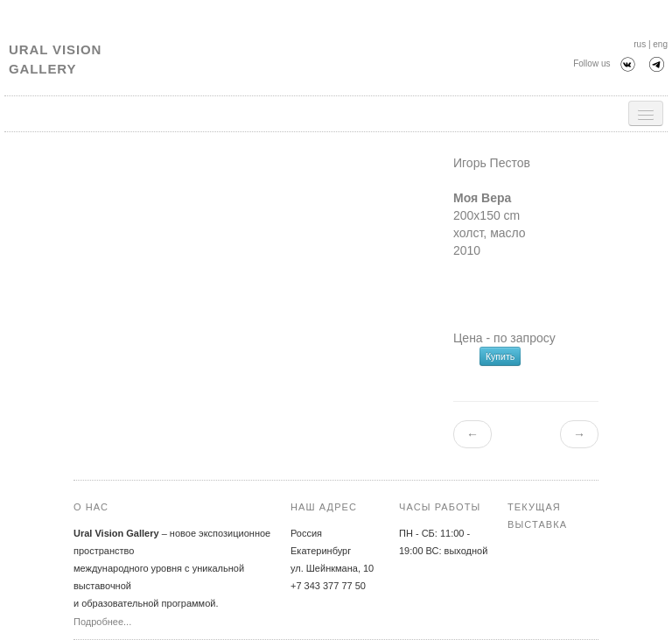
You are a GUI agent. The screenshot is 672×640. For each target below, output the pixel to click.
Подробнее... (102, 622)
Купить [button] (500, 356)
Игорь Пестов (492, 163)
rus (640, 44)
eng (660, 44)
